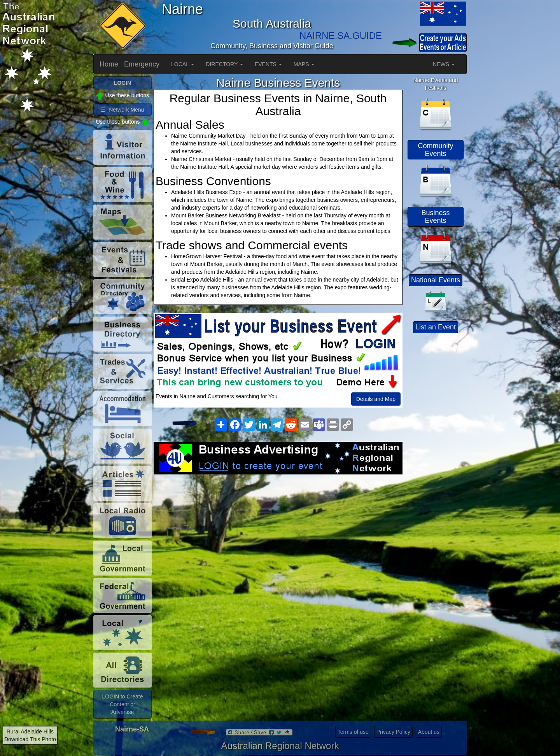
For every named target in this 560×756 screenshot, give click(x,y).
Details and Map (376, 399)
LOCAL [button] (183, 64)
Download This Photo (30, 739)
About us (429, 732)
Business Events (435, 217)
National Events (436, 280)
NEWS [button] (444, 64)
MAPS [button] (304, 64)
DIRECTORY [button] (224, 64)
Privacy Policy (393, 732)
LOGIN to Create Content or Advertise (122, 704)
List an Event (436, 327)
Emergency (142, 64)
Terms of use (353, 732)
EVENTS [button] (268, 64)
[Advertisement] (278, 537)
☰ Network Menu (122, 110)
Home (109, 64)
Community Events (435, 150)
